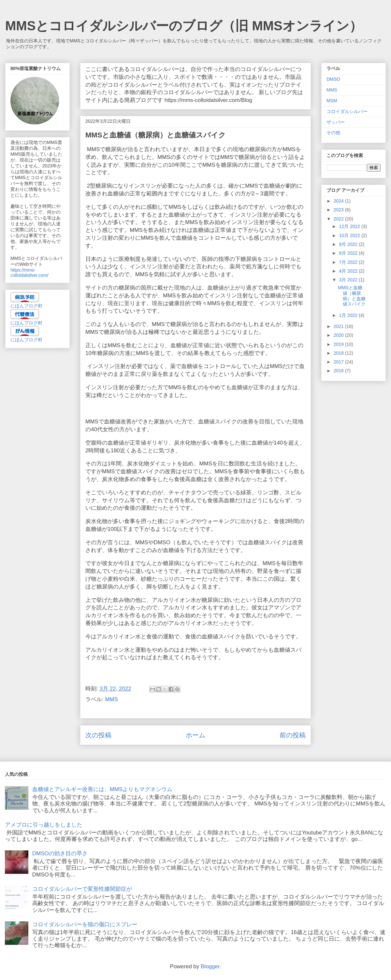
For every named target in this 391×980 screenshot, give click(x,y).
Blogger (210, 966)
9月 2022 (349, 244)
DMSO (333, 79)
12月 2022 (350, 226)
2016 (339, 371)
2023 (339, 210)
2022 (339, 219)
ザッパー (336, 122)
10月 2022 (350, 235)
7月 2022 (349, 262)
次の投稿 (98, 735)
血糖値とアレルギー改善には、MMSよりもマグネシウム (102, 789)
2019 (339, 344)
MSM (332, 101)
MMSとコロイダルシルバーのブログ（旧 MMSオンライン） (184, 26)
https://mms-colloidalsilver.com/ (29, 273)
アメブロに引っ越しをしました (44, 825)
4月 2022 (349, 271)
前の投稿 (293, 735)
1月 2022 (349, 315)
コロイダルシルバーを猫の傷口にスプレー (85, 924)
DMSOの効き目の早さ (60, 853)
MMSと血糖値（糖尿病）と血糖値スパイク (352, 296)
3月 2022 (349, 280)
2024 (339, 201)
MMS (111, 699)
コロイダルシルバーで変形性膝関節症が (82, 889)
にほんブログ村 (26, 306)
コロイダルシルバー (347, 111)
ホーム (195, 735)
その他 (333, 133)
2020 (339, 335)
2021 (339, 326)
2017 (339, 362)
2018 (339, 353)
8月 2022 (349, 253)
